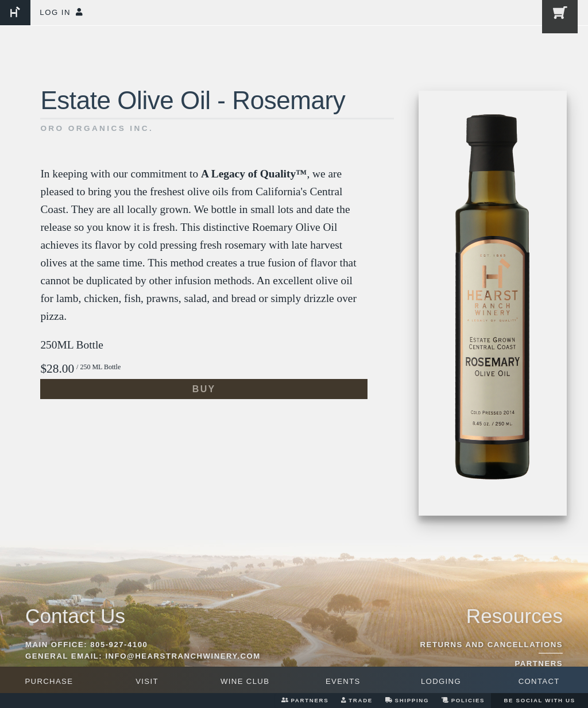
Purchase (49, 681)
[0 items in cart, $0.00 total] (558, 19)
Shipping (407, 700)
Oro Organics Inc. (97, 128)
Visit (147, 681)
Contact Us (75, 616)
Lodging (441, 681)
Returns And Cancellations (492, 645)
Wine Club (245, 681)
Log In (61, 12)
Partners (305, 700)
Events (343, 681)
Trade (357, 700)
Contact (539, 681)
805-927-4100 (119, 645)
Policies (463, 700)
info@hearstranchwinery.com (183, 656)
